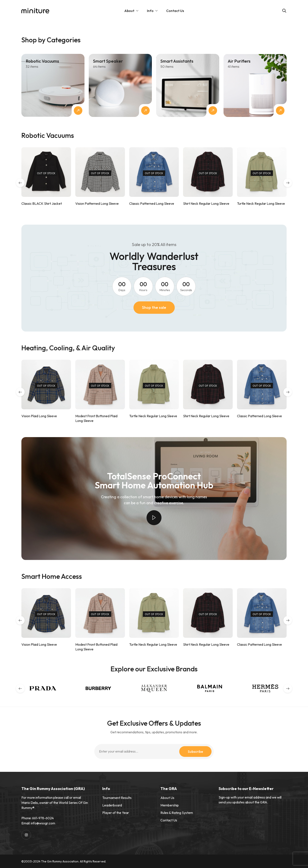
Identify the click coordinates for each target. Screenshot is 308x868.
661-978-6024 (43, 818)
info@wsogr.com (43, 823)
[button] (20, 183)
